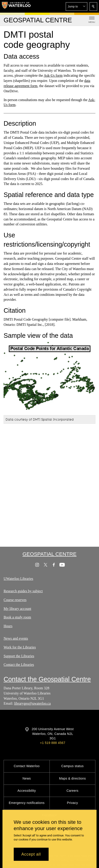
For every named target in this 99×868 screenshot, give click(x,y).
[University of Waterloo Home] (16, 6)
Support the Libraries (19, 656)
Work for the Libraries (20, 647)
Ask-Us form (53, 75)
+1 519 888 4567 (53, 743)
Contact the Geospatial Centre (47, 679)
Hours (8, 626)
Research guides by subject (23, 591)
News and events (16, 638)
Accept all (31, 854)
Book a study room (17, 617)
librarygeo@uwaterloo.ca (33, 704)
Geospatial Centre (49, 554)
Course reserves (15, 600)
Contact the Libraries (19, 665)
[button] (76, 7)
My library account (17, 609)
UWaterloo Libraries (18, 579)
